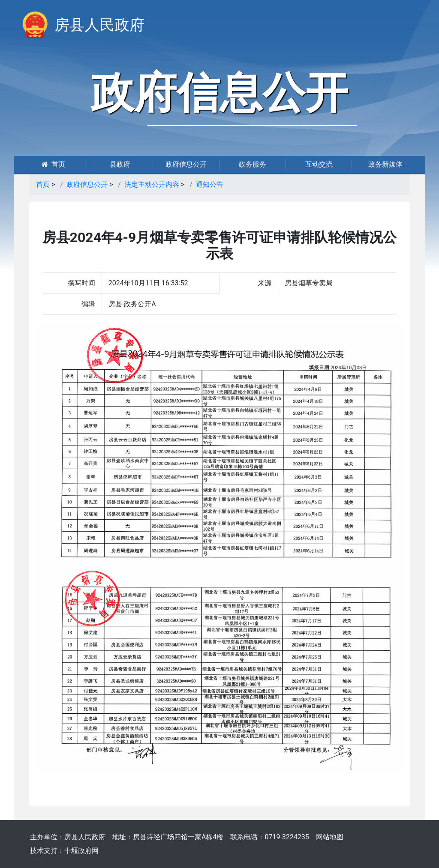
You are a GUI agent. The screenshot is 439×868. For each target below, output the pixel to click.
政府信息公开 (186, 164)
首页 (53, 164)
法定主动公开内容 (152, 184)
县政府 (120, 164)
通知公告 (210, 184)
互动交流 (319, 164)
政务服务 (253, 164)
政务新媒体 (385, 164)
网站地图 (330, 837)
